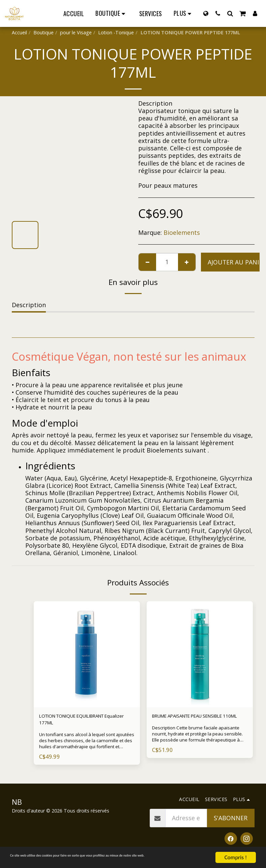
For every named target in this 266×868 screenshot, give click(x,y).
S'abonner (231, 823)
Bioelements (182, 232)
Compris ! (236, 851)
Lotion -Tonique (116, 32)
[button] (218, 13)
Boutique (43, 32)
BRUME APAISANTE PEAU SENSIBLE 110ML (188, 721)
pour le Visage (76, 32)
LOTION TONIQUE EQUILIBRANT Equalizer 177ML (86, 721)
